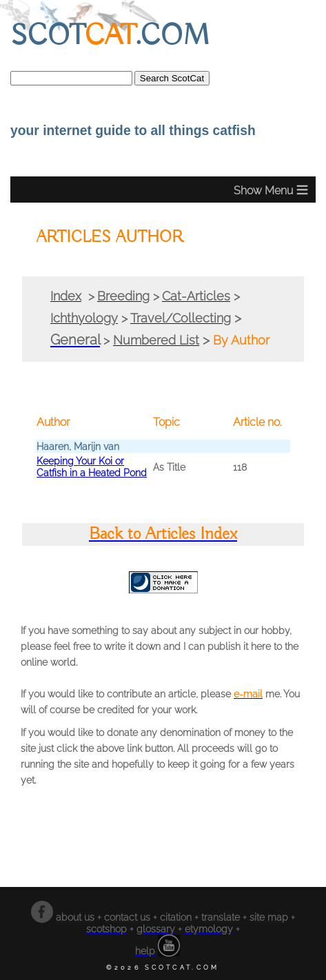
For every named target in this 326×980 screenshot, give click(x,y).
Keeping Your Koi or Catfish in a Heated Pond (92, 467)
